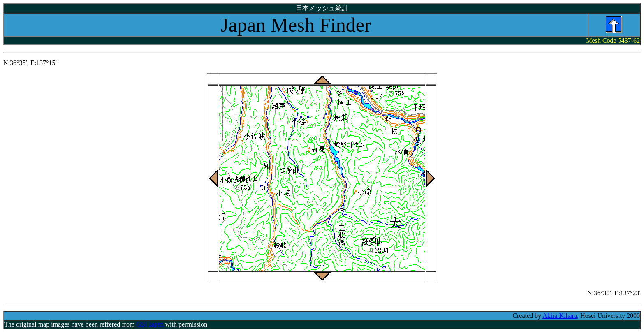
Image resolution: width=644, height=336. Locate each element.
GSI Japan (151, 324)
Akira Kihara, (561, 316)
